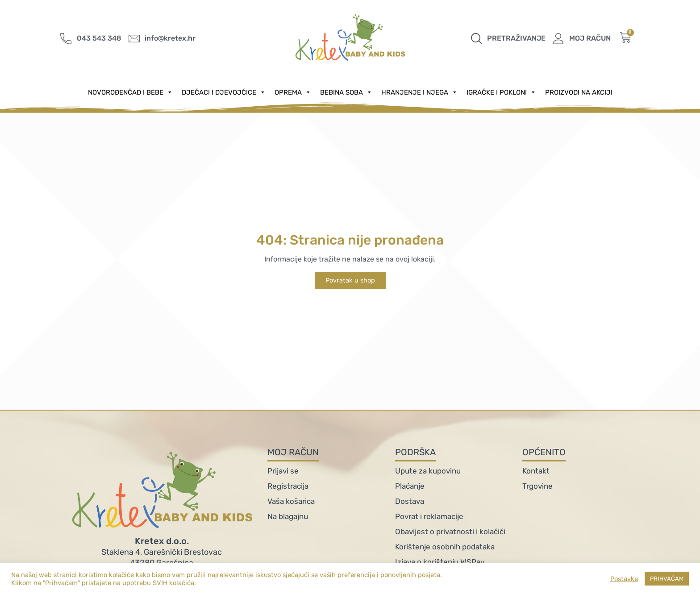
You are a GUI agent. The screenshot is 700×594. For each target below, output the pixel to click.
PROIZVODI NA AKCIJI (579, 92)
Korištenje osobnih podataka (445, 547)
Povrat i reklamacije (429, 516)
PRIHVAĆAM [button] (667, 579)
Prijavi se (283, 471)
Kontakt (536, 471)
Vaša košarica (291, 501)
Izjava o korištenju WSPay (440, 562)
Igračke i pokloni (501, 92)
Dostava (410, 501)
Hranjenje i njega (419, 92)
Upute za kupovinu (428, 471)
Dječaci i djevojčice (224, 92)
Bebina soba (346, 92)
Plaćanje (410, 486)
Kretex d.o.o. (162, 541)
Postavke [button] (624, 579)
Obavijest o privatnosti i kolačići (450, 532)
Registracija (288, 486)
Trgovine (537, 486)
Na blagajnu (288, 516)
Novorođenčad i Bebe (130, 92)
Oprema (293, 92)
